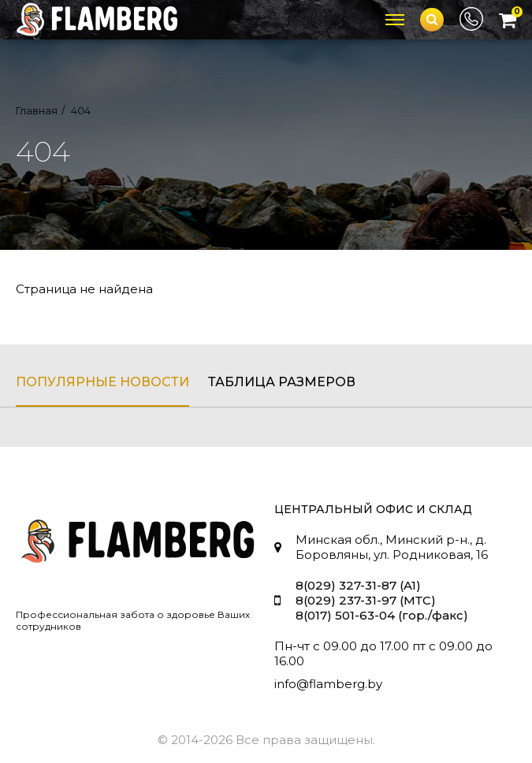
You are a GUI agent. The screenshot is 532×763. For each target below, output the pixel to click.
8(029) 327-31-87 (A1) (358, 585)
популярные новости (102, 382)
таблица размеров (282, 382)
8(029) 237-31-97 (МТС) (366, 600)
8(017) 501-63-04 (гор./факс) (382, 615)
